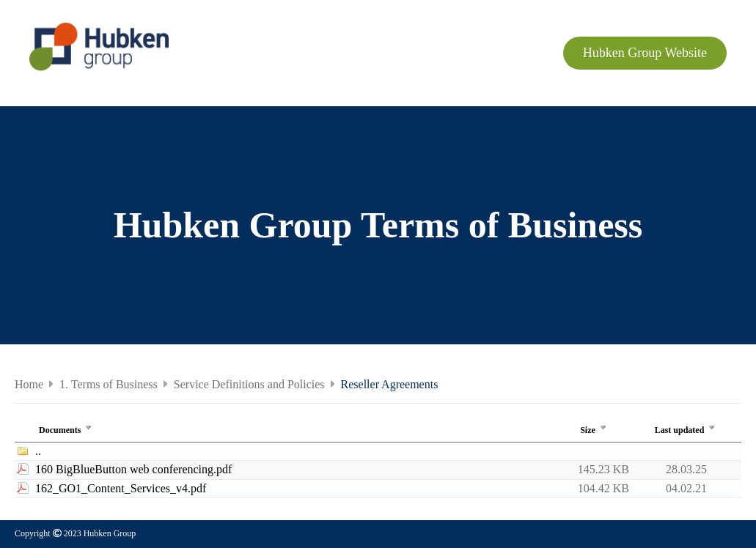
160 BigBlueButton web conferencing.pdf (133, 469)
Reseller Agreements (390, 384)
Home (29, 384)
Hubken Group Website (645, 53)
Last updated (687, 430)
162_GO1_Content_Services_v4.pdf (121, 488)
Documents (67, 430)
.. (38, 451)
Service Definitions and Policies (249, 384)
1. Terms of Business (109, 384)
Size (595, 430)
